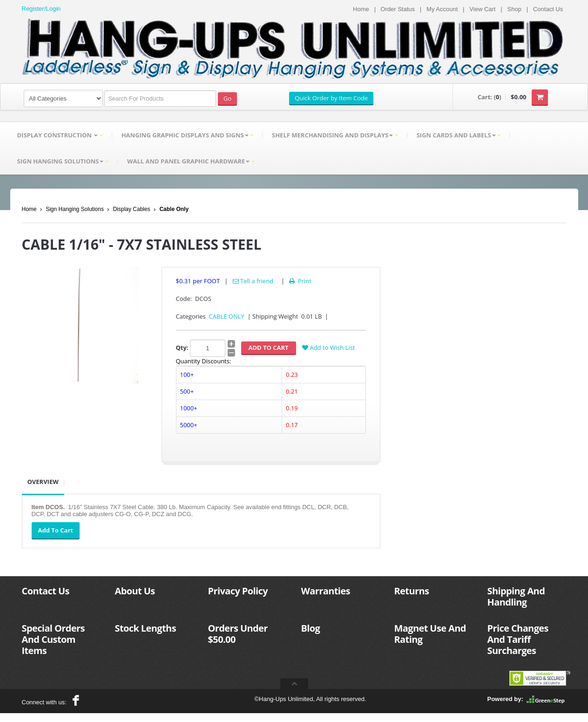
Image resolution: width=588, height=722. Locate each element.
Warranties (326, 591)
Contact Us (548, 9)
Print (300, 281)
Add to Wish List (328, 347)
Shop (514, 9)
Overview (43, 482)
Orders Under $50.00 (238, 634)
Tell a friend (253, 281)
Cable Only (174, 209)
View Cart (482, 9)
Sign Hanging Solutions (75, 209)
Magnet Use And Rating (430, 634)
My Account (442, 9)
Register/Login (41, 9)
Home (361, 9)
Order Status (398, 9)
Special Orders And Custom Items (53, 639)
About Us (135, 591)
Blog (311, 628)
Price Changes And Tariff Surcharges (518, 639)
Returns (412, 591)
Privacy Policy (238, 591)
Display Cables (132, 209)
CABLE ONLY (227, 316)
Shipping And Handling (516, 596)
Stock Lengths (146, 628)
